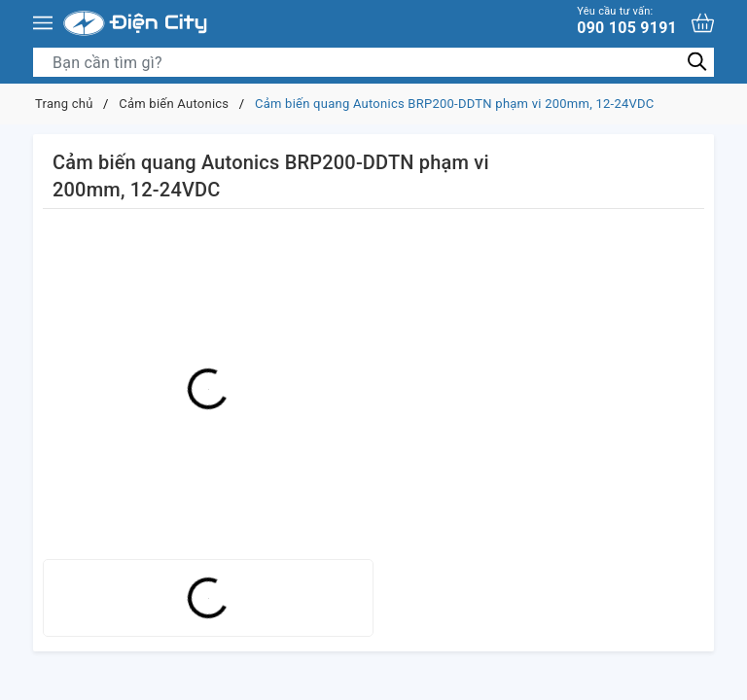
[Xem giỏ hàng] (703, 23)
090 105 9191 (627, 21)
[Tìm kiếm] (697, 62)
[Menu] (43, 23)
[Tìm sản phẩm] (373, 62)
